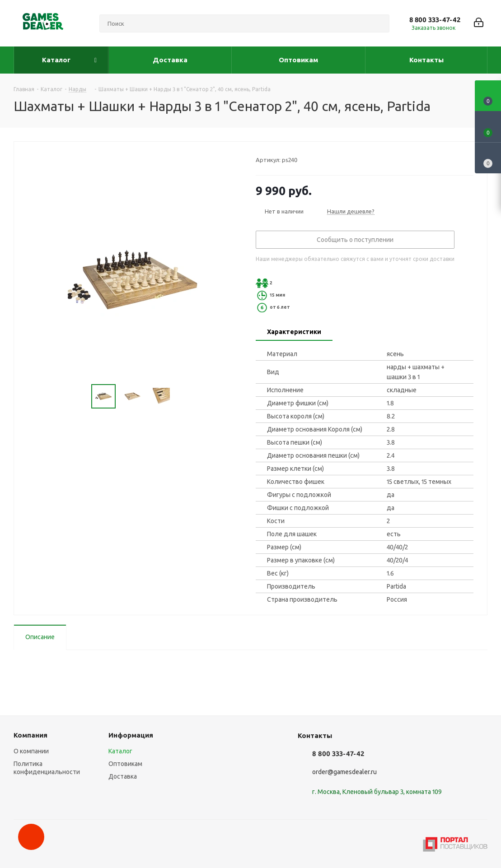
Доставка (123, 776)
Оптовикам (125, 764)
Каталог (120, 751)
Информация (131, 735)
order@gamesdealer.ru (344, 772)
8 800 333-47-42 (435, 20)
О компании (31, 751)
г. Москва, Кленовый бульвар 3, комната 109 (377, 792)
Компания (30, 735)
